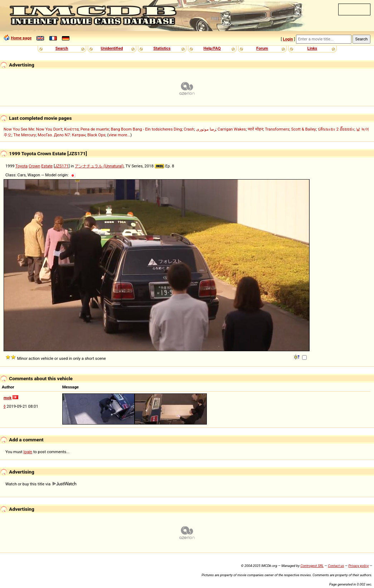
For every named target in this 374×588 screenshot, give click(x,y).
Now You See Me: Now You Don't (33, 129)
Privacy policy (358, 566)
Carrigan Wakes (232, 129)
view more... (119, 135)
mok (8, 398)
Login (288, 39)
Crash (189, 129)
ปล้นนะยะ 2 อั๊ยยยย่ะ (336, 129)
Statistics (162, 48)
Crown (34, 166)
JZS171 (62, 166)
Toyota (21, 166)
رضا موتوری (206, 129)
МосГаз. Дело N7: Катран (61, 135)
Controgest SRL (312, 566)
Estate (47, 166)
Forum (262, 48)
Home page (21, 38)
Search (62, 48)
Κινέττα (71, 129)
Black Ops (96, 135)
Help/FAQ (212, 48)
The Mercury (25, 135)
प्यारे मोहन (255, 129)
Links (312, 48)
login (28, 452)
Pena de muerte (95, 129)
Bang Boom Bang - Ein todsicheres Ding (146, 129)
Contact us (336, 566)
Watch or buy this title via (41, 484)
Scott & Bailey (303, 129)
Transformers (277, 129)
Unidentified (112, 48)
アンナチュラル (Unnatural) (99, 166)
